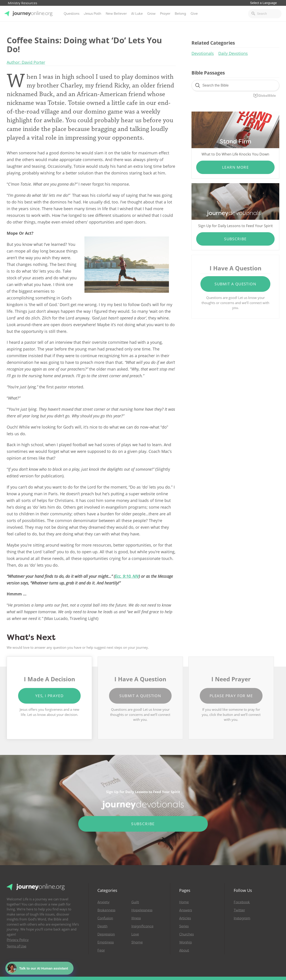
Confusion (105, 918)
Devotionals (203, 53)
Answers (186, 910)
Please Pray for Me (231, 696)
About (184, 950)
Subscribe (235, 239)
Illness (136, 918)
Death (102, 926)
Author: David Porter (26, 62)
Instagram (242, 918)
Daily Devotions (233, 53)
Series (184, 926)
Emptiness (106, 942)
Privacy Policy (18, 940)
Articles (185, 918)
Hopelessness (142, 910)
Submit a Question (235, 284)
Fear (101, 950)
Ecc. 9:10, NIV (127, 576)
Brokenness (106, 910)
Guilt (135, 902)
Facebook (242, 902)
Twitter (239, 910)
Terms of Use (17, 946)
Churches (186, 934)
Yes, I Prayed (49, 696)
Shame (137, 942)
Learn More (235, 167)
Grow (151, 14)
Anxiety (103, 902)
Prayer (165, 14)
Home (184, 902)
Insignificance (142, 926)
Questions (71, 14)
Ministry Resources (22, 3)
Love (135, 934)
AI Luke (137, 14)
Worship (186, 942)
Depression (106, 934)
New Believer (116, 14)
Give (194, 14)
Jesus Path (93, 14)
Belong (180, 14)
